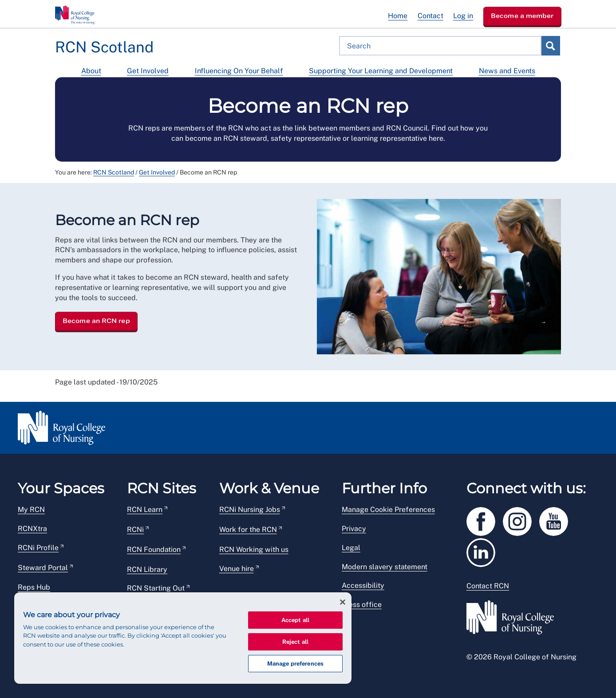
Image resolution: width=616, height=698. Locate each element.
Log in (463, 16)
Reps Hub (34, 587)
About (91, 71)
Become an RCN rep (96, 321)
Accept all (295, 620)
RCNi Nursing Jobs (250, 510)
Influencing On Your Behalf (239, 71)
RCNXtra (32, 529)
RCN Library (147, 569)
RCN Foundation (154, 549)
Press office (362, 605)
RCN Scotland (114, 172)
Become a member (522, 16)
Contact (430, 16)
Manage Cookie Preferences (388, 510)
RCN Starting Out (156, 588)
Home (398, 16)
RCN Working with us (254, 549)
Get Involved (148, 71)
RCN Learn (145, 510)
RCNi (135, 529)
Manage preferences (295, 664)
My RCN (31, 510)
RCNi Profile (38, 548)
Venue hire (237, 569)
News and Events (507, 71)
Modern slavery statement (385, 567)
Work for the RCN (248, 529)
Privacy (354, 529)
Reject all (295, 642)
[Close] (343, 602)
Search (550, 46)
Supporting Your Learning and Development (381, 71)
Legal (351, 548)
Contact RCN (488, 586)
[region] (183, 638)
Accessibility (363, 585)
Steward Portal (43, 568)
